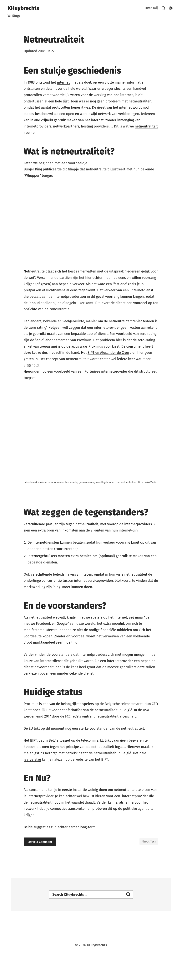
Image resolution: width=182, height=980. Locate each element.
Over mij (151, 8)
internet (63, 82)
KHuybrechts (23, 8)
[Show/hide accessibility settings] (171, 8)
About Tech (149, 842)
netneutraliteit (146, 126)
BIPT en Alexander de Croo (108, 353)
